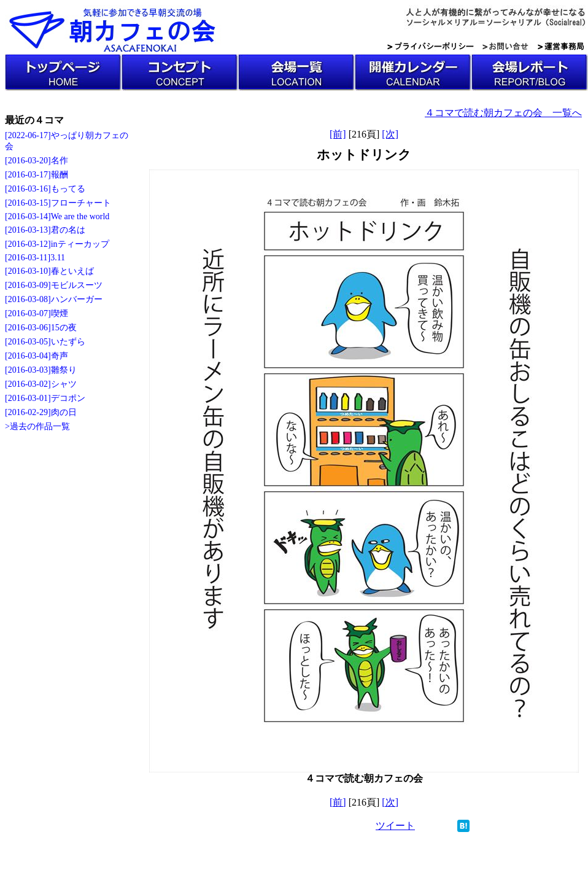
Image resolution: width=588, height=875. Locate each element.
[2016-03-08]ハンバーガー (54, 299)
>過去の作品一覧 (37, 426)
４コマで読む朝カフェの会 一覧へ (503, 113)
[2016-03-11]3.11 (35, 258)
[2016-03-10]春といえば (49, 271)
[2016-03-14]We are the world (57, 216)
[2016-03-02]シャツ (41, 384)
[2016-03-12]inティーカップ (57, 244)
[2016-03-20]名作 (37, 161)
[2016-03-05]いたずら (45, 342)
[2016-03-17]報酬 (37, 175)
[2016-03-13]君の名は (45, 230)
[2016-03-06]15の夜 (41, 328)
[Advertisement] (54, 628)
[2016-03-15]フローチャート (58, 203)
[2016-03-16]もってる (45, 189)
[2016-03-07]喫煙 (37, 313)
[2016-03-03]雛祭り (41, 370)
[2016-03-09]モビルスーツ (54, 285)
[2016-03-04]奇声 (37, 356)
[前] (338, 134)
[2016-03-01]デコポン (45, 398)
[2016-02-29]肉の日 (41, 412)
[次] (390, 134)
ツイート (395, 826)
